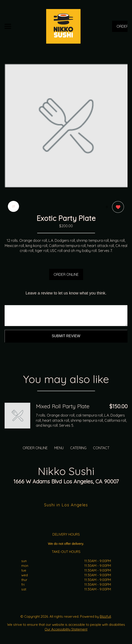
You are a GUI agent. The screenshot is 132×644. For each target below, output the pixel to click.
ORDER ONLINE (66, 274)
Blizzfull (105, 616)
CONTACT (101, 448)
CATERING (78, 448)
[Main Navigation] (8, 26)
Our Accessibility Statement (66, 629)
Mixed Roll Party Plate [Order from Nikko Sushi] (63, 406)
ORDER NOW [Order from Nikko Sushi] (122, 28)
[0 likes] (117, 208)
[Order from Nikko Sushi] (17, 416)
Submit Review (66, 336)
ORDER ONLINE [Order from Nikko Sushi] (35, 448)
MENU (59, 448)
